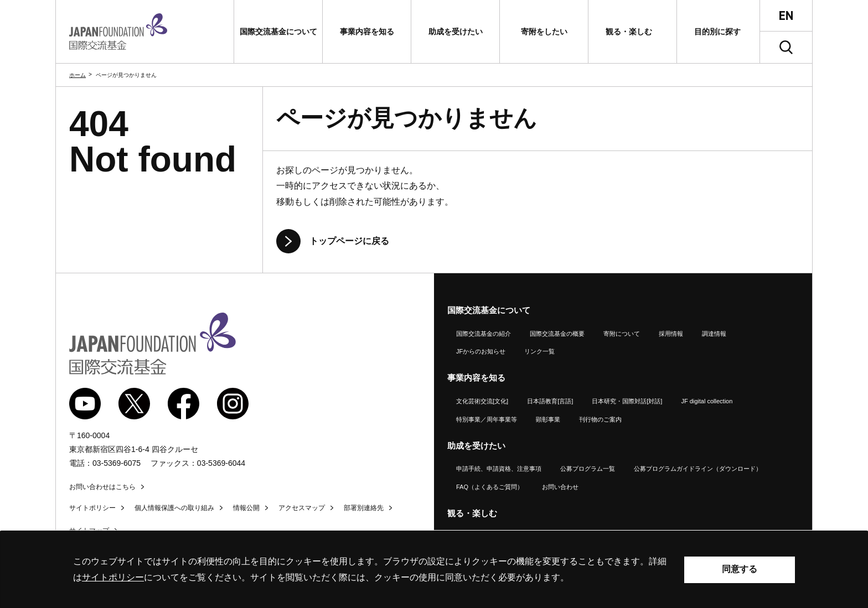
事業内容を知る (476, 378)
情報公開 (246, 508)
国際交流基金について (489, 310)
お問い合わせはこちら (102, 487)
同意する (740, 569)
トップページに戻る (349, 241)
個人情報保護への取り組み (174, 508)
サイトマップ (89, 531)
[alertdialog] (434, 570)
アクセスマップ (302, 508)
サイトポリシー (92, 508)
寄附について (622, 334)
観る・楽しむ (472, 513)
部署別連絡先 (364, 508)
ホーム (77, 75)
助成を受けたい (476, 446)
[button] (278, 32)
